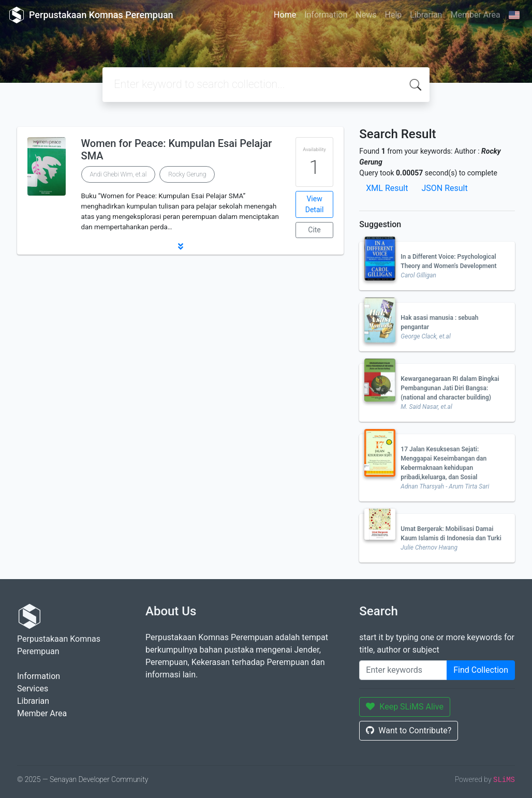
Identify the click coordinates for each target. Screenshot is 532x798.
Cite (314, 230)
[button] (180, 246)
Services (33, 689)
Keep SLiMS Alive (405, 707)
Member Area (475, 15)
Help (393, 15)
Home (285, 15)
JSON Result (444, 188)
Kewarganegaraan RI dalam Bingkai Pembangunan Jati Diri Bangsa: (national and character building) (450, 388)
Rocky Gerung (187, 174)
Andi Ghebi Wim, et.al (119, 174)
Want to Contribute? (409, 730)
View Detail (315, 204)
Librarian (426, 15)
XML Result (387, 188)
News (366, 15)
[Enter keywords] (403, 670)
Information (326, 15)
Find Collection (481, 670)
